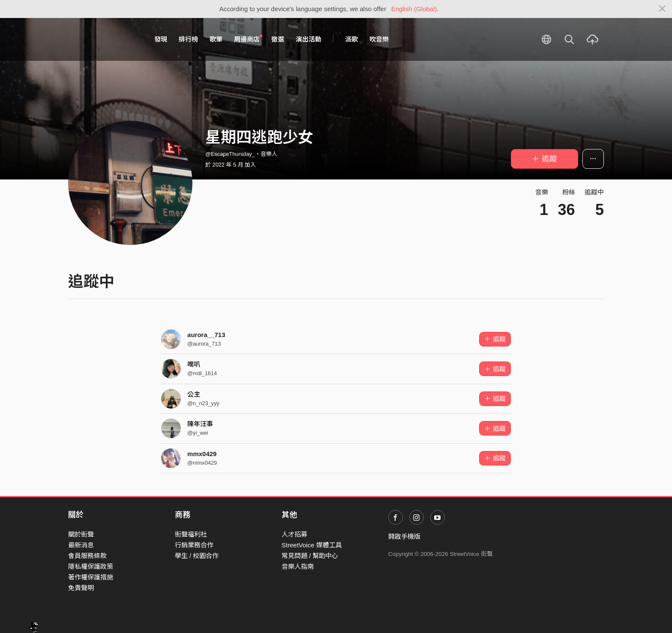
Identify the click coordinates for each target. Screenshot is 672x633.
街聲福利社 (191, 534)
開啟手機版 (404, 536)
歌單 (216, 39)
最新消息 (81, 545)
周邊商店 (248, 39)
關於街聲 (81, 534)
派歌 (351, 39)
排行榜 (188, 39)
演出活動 (309, 39)
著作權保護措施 (91, 577)
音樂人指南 (298, 566)
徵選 (278, 39)
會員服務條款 (87, 556)
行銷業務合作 (194, 545)
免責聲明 (81, 588)
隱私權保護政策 (91, 566)
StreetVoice (103, 39)
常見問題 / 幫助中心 (310, 556)
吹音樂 (379, 39)
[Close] (662, 9)
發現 (161, 39)
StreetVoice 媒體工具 (312, 545)
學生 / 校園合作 (197, 556)
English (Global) (414, 9)
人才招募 (294, 534)
